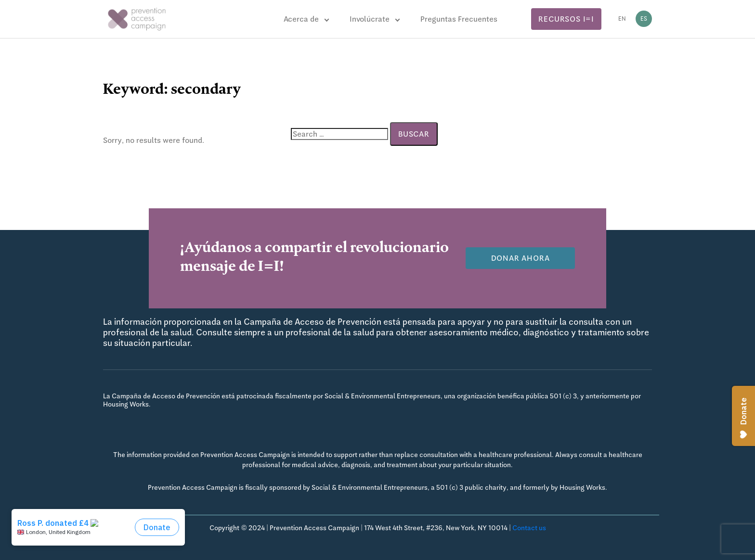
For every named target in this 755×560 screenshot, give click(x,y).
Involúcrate (370, 19)
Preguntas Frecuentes (459, 19)
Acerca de (301, 19)
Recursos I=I (566, 19)
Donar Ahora (521, 258)
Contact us (529, 528)
